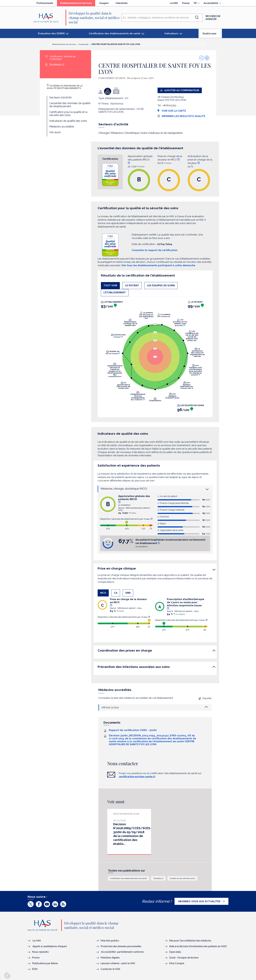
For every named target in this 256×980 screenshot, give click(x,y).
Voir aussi (55, 132)
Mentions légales (110, 957)
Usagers (104, 3)
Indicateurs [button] (171, 34)
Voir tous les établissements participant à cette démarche (158, 265)
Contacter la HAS (110, 969)
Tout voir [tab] (110, 285)
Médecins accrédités (62, 127)
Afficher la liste (110, 708)
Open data (175, 952)
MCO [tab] (103, 593)
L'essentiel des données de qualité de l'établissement (70, 105)
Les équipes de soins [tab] (161, 285)
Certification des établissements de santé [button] (115, 34)
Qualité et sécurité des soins (182, 878)
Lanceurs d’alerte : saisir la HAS (118, 963)
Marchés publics (110, 940)
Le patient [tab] (132, 285)
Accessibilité (211, 3)
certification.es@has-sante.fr (137, 777)
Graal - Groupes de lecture (184, 957)
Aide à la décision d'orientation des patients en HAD (198, 946)
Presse (186, 3)
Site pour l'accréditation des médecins (190, 940)
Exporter (205, 698)
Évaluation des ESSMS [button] (51, 34)
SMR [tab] (128, 593)
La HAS (174, 3)
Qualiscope (212, 35)
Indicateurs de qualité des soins (68, 121)
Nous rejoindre (40, 952)
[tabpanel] (155, 357)
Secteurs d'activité (60, 97)
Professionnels (45, 3)
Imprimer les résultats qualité (184, 116)
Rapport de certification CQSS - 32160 (133, 730)
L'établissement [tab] (115, 293)
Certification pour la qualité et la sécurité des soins (68, 114)
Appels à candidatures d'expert (50, 946)
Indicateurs (158, 878)
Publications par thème (45, 963)
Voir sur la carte (172, 111)
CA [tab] (116, 593)
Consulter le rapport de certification (155, 250)
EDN (35, 969)
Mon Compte (177, 963)
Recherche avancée (213, 18)
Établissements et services (78, 4)
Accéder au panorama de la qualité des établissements (65, 87)
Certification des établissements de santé (128, 878)
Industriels (122, 3)
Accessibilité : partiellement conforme (122, 952)
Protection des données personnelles (121, 946)
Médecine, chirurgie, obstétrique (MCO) (124, 489)
